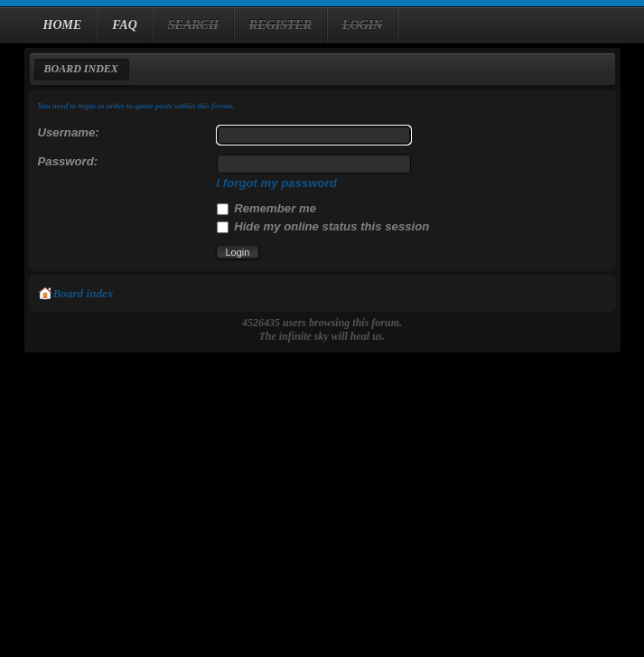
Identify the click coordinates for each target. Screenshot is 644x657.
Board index (81, 69)
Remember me (267, 208)
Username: (69, 132)
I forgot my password (277, 183)
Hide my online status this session (323, 226)
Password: (68, 161)
